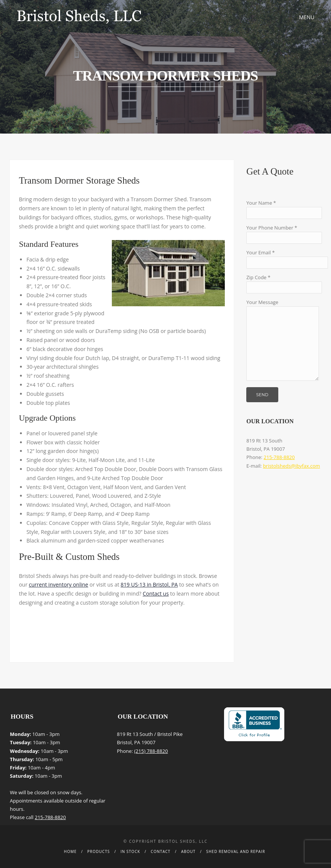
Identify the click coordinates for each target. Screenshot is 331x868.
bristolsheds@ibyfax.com (291, 466)
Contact (160, 851)
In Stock (130, 851)
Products (99, 851)
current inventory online (59, 584)
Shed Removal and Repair (236, 851)
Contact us (156, 594)
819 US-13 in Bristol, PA (149, 584)
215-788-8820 (279, 457)
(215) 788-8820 (151, 751)
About (188, 851)
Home (70, 851)
